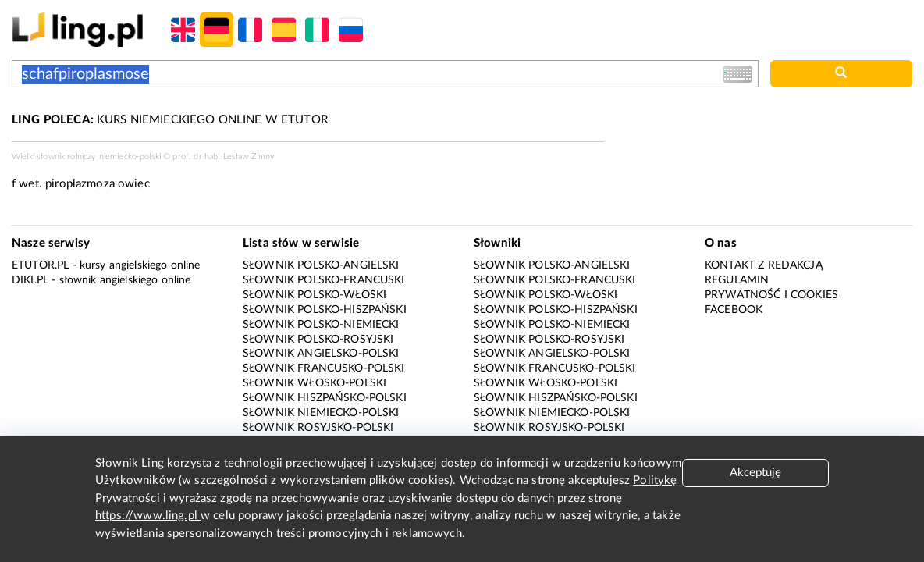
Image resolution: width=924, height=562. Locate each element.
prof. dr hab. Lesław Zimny (224, 157)
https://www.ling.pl (148, 516)
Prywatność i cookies (771, 295)
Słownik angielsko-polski (321, 354)
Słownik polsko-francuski (324, 280)
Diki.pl (30, 280)
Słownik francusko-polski (324, 368)
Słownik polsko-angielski (321, 265)
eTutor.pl (40, 265)
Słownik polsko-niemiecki (321, 325)
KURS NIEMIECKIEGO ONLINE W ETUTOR (170, 120)
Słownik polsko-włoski (315, 295)
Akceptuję (755, 473)
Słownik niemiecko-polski (321, 413)
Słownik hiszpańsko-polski (325, 398)
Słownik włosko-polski (315, 383)
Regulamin (737, 280)
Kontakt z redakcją (764, 265)
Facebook (734, 310)
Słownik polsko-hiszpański (325, 310)
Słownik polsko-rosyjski (318, 340)
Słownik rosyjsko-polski (318, 428)
